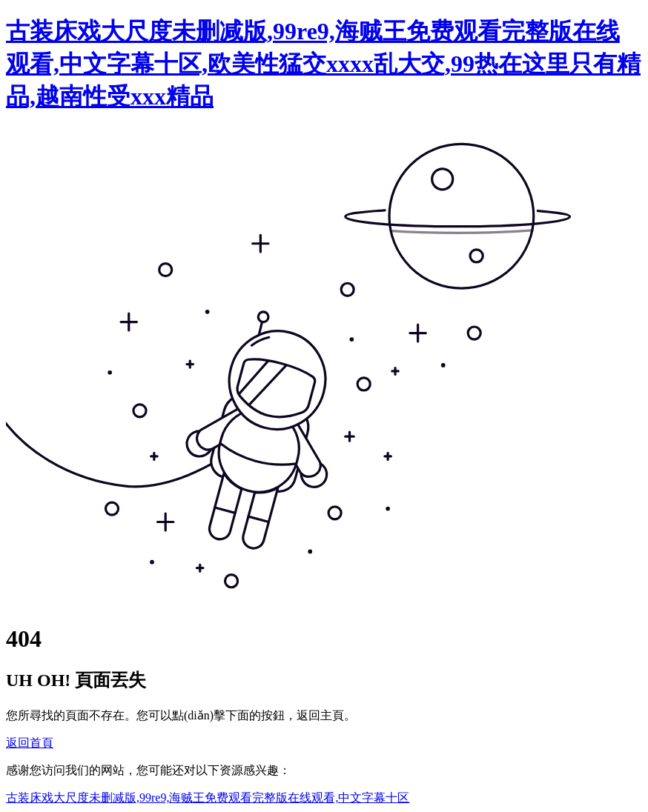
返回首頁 (30, 743)
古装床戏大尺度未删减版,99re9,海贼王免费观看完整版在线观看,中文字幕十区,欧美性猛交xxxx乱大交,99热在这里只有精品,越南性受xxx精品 (323, 64)
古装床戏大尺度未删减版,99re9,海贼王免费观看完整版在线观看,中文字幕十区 (208, 798)
